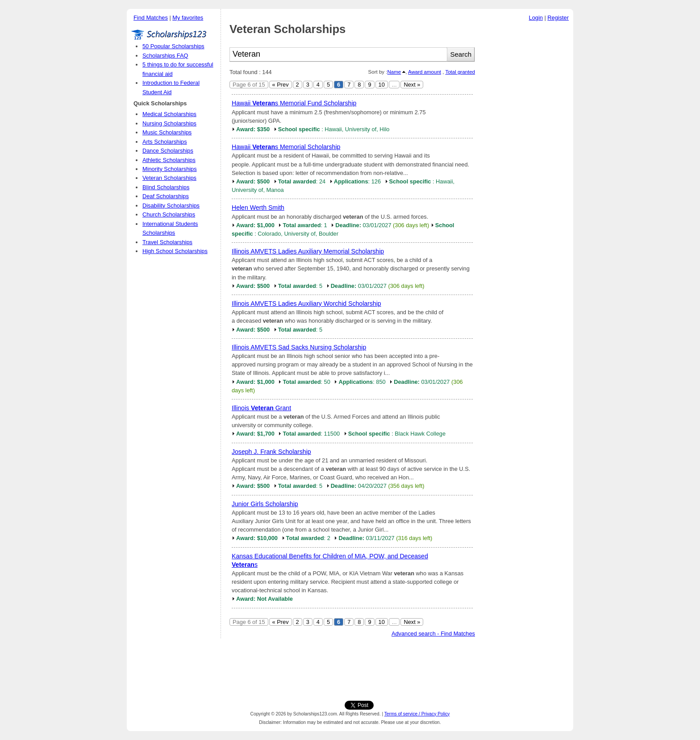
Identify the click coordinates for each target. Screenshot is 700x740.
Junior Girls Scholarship (265, 504)
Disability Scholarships (171, 206)
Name (394, 72)
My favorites (188, 18)
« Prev (281, 85)
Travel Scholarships (167, 242)
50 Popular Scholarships (173, 46)
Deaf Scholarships (166, 196)
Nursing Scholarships (169, 123)
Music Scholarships (167, 132)
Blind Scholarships (166, 187)
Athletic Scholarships (169, 160)
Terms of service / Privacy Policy (417, 714)
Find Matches (151, 18)
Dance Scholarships (168, 151)
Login (536, 18)
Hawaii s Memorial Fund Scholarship (294, 103)
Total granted (460, 72)
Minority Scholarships (170, 169)
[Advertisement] (526, 160)
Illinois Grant (261, 408)
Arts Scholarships (165, 142)
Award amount (425, 72)
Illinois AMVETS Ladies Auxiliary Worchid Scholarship (306, 303)
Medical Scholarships (169, 114)
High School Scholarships (175, 251)
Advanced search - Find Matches (433, 634)
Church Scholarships (169, 214)
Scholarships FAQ (165, 56)
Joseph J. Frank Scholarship (271, 452)
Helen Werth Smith (258, 208)
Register (558, 18)
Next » (412, 85)
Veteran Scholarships (169, 178)
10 (382, 85)
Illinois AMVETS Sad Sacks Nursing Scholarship (299, 347)
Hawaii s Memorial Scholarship (286, 147)
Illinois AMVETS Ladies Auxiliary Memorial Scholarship (308, 251)
